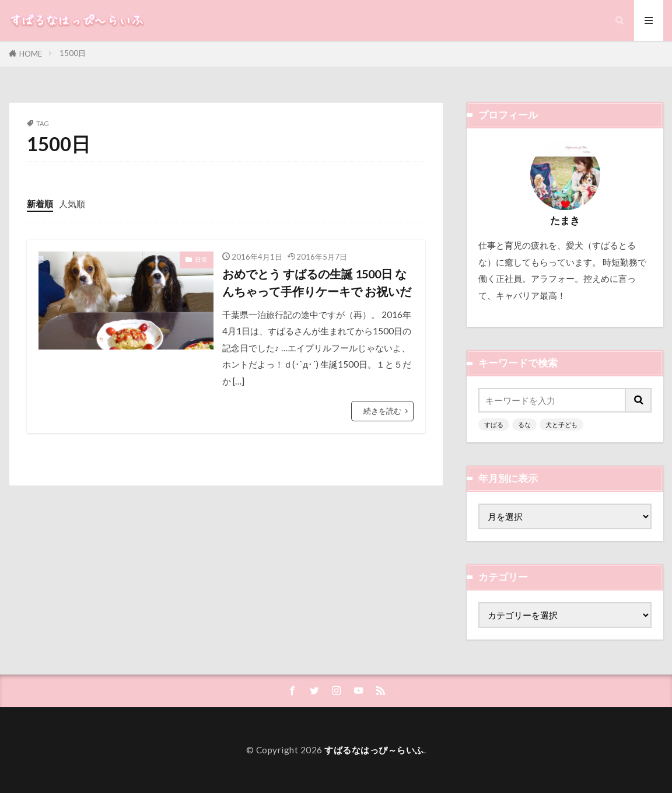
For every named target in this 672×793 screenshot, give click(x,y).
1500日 (73, 53)
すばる (494, 425)
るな (524, 425)
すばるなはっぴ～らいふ (374, 750)
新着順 (40, 204)
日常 (201, 259)
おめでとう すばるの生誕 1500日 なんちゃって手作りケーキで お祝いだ (317, 282)
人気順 (72, 204)
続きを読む (382, 411)
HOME (31, 54)
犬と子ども (561, 425)
